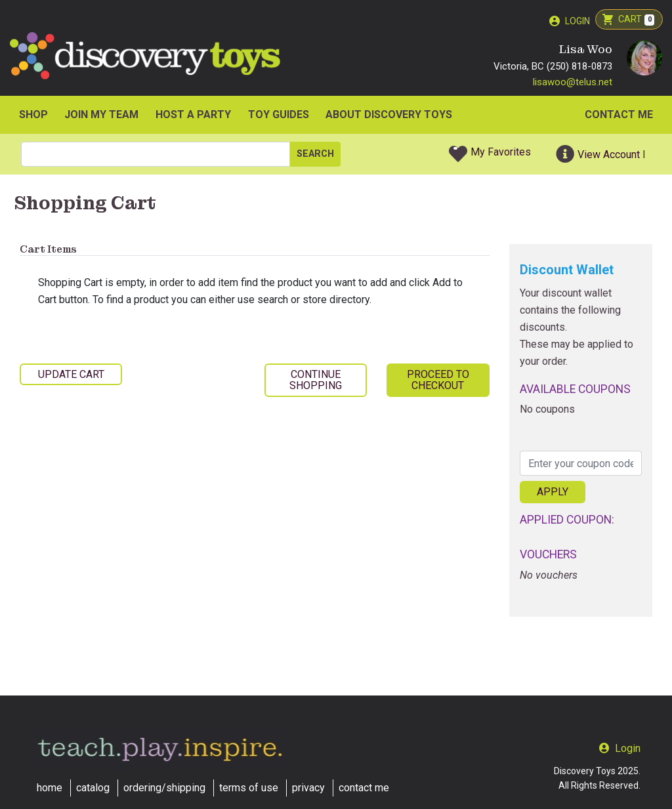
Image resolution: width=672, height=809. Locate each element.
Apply (553, 494)
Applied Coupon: (567, 521)
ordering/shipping (164, 788)
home (50, 788)
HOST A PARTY (193, 116)
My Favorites (501, 153)
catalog (93, 788)
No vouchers (549, 576)
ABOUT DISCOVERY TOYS (389, 116)
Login (577, 21)
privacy (308, 788)
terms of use (249, 788)
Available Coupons (575, 391)
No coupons (547, 411)
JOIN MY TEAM (101, 116)
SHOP (33, 116)
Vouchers (548, 557)
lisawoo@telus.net (573, 83)
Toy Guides (279, 116)
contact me (364, 788)
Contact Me (619, 116)
